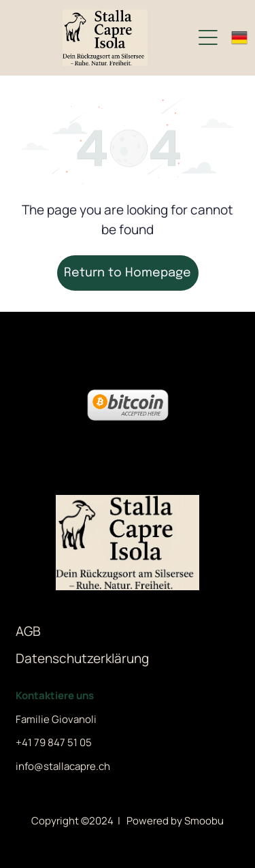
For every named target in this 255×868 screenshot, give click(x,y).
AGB (28, 631)
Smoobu (204, 821)
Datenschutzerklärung (82, 658)
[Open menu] (208, 37)
